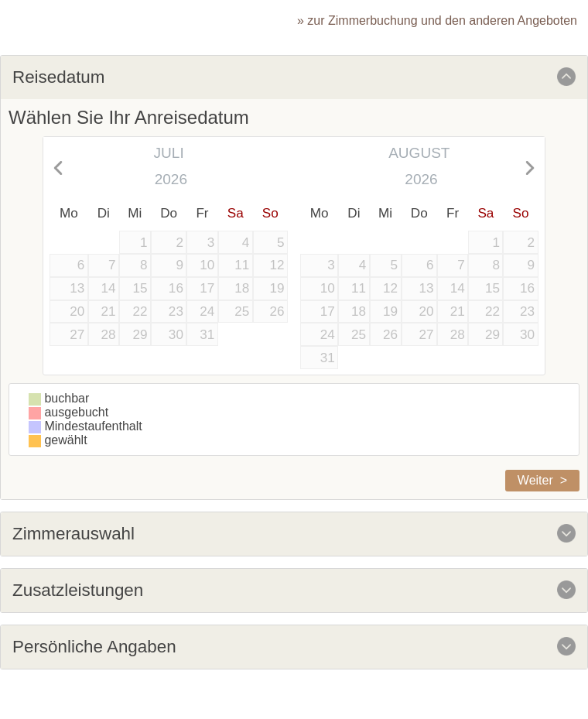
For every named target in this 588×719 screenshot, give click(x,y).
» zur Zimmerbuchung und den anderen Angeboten (437, 21)
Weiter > (542, 480)
